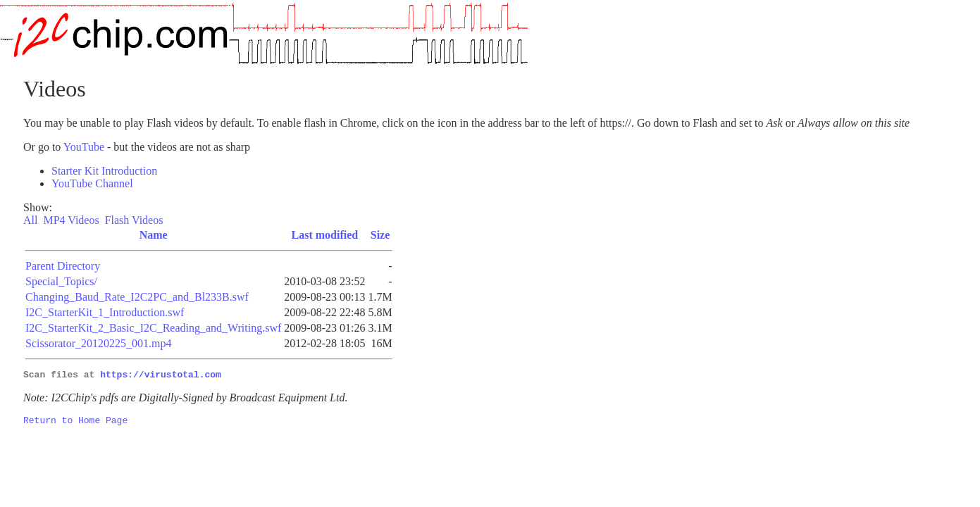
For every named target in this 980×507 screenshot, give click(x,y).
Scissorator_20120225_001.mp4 (99, 343)
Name (154, 235)
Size (380, 235)
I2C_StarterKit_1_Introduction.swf (105, 312)
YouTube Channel (92, 183)
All (32, 220)
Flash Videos (136, 220)
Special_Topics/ (61, 281)
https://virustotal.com (161, 376)
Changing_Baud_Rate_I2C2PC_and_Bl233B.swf (137, 297)
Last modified (325, 235)
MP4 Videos (72, 220)
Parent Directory (63, 266)
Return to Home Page (75, 424)
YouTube (84, 147)
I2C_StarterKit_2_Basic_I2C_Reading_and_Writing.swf (153, 328)
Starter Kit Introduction (104, 171)
